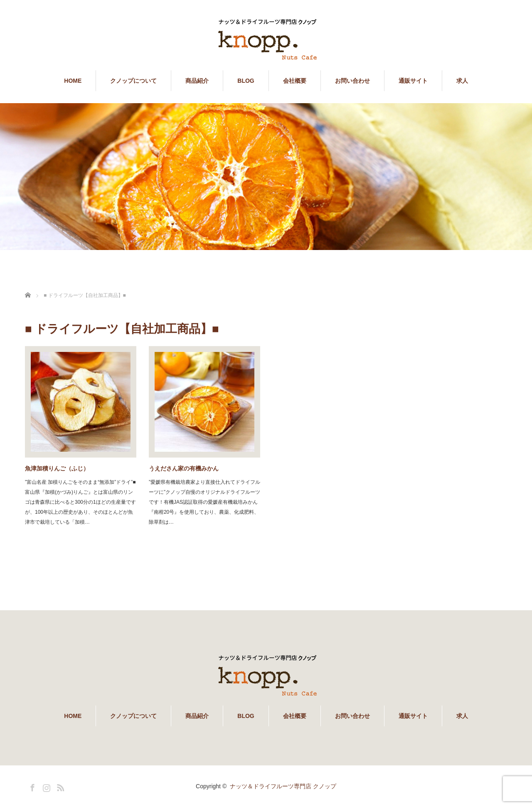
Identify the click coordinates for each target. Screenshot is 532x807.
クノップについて (133, 81)
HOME (73, 81)
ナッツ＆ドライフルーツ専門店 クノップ (283, 786)
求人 (462, 81)
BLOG (246, 81)
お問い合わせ (352, 81)
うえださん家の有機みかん (184, 468)
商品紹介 (197, 81)
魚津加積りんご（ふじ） (57, 468)
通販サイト (413, 81)
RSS (59, 786)
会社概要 (295, 81)
